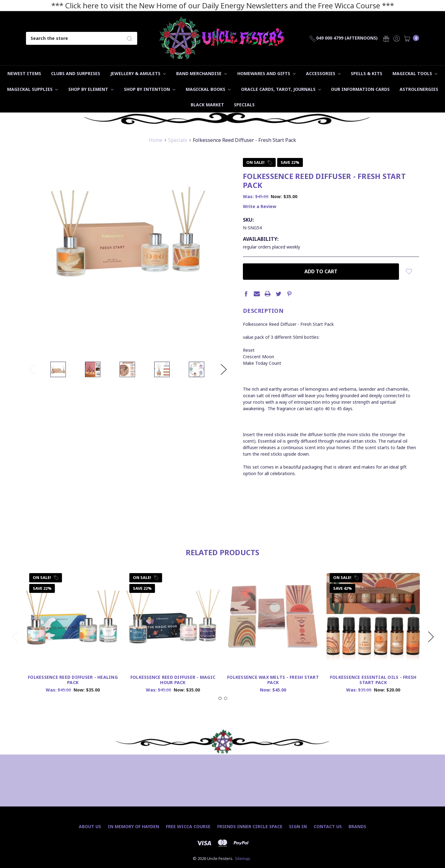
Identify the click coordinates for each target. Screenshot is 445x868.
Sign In (298, 826)
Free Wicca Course (188, 826)
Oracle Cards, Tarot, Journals (281, 89)
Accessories (323, 73)
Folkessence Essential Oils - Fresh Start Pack (373, 699)
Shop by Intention (150, 89)
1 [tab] (220, 718)
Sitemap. (243, 858)
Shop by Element (91, 89)
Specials (244, 105)
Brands (357, 826)
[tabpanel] (73, 653)
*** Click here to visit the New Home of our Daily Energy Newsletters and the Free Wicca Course (216, 5)
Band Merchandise (201, 73)
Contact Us (328, 826)
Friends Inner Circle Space (250, 826)
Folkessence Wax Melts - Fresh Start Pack (273, 699)
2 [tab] (226, 718)
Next (224, 369)
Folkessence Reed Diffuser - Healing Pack (73, 699)
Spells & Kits (367, 73)
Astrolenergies (419, 89)
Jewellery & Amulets (138, 73)
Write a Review (260, 206)
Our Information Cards (360, 89)
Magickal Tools (415, 73)
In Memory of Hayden (133, 826)
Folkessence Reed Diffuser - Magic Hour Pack (173, 699)
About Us (90, 826)
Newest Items (24, 73)
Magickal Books (208, 89)
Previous (32, 369)
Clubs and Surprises (76, 73)
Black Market (207, 105)
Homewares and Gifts (266, 73)
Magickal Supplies (32, 89)
